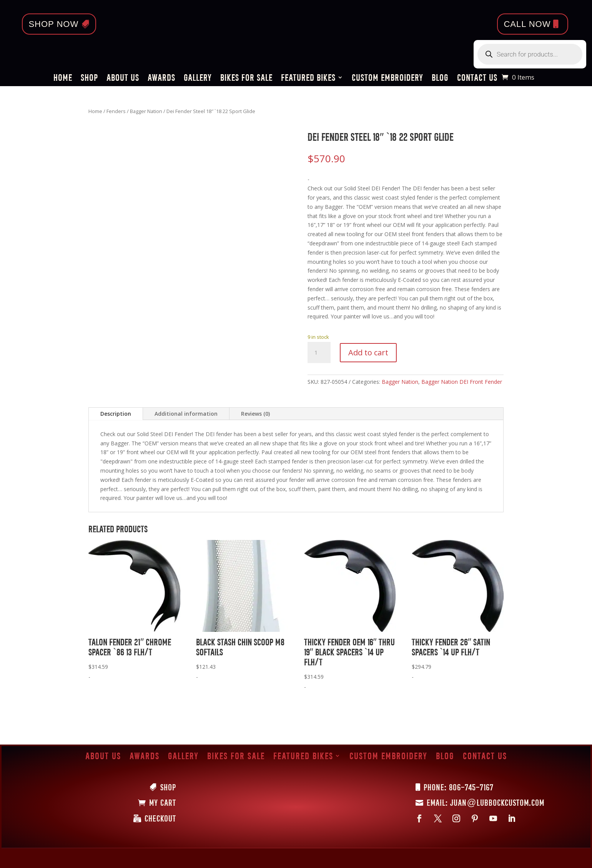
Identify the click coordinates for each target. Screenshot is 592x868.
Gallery (198, 79)
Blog (440, 79)
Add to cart (368, 352)
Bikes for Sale (246, 79)
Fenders (116, 111)
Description (116, 414)
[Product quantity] (319, 353)
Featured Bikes (308, 79)
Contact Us (477, 79)
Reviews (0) (255, 414)
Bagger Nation (146, 111)
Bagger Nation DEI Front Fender (462, 382)
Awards (161, 79)
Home (63, 79)
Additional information (186, 414)
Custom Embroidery (387, 79)
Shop (89, 79)
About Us (123, 79)
